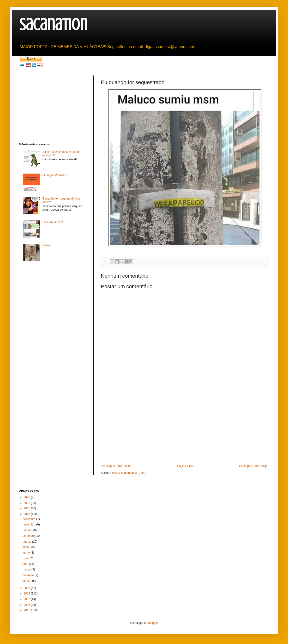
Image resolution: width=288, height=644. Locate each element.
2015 (27, 610)
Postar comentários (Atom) (129, 473)
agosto (27, 542)
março (27, 569)
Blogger (153, 623)
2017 (27, 599)
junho (27, 553)
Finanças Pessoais (55, 175)
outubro (28, 530)
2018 (27, 594)
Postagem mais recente (117, 466)
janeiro (27, 581)
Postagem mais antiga (253, 466)
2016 (27, 605)
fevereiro (29, 575)
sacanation (53, 25)
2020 (27, 514)
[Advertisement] (185, 428)
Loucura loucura (53, 222)
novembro (29, 525)
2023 (27, 497)
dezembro (29, 519)
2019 (27, 588)
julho (26, 547)
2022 (27, 503)
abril (26, 564)
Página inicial (186, 466)
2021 (27, 508)
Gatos (46, 245)
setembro (29, 536)
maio (26, 558)
